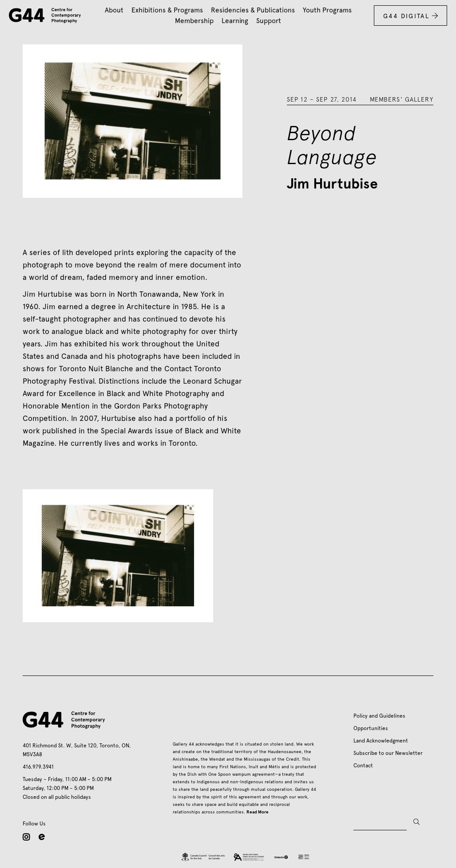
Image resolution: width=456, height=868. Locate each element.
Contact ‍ (365, 766)
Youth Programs (327, 10)
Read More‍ (258, 812)
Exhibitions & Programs (167, 10)
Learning (235, 21)
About (114, 10)
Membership (194, 21)
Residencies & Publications (253, 10)
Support (269, 21)
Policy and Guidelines (379, 716)
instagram (26, 837)
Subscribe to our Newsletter (388, 753)
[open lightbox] (118, 556)
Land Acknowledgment (381, 741)
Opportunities (371, 728)
